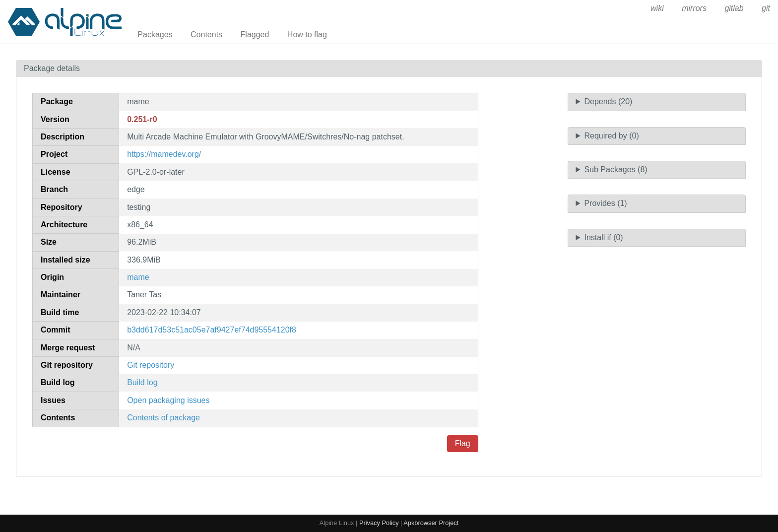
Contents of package (163, 418)
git (766, 8)
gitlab (734, 8)
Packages (155, 34)
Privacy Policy (379, 523)
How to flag (307, 34)
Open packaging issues (168, 400)
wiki (657, 8)
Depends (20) (608, 101)
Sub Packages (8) (616, 169)
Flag (463, 443)
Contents (206, 34)
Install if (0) (603, 237)
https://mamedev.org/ (164, 154)
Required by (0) (611, 136)
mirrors (694, 8)
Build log (142, 382)
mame (138, 277)
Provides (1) (605, 203)
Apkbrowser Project (431, 523)
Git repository (151, 365)
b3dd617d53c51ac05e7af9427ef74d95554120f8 (212, 330)
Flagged (255, 34)
